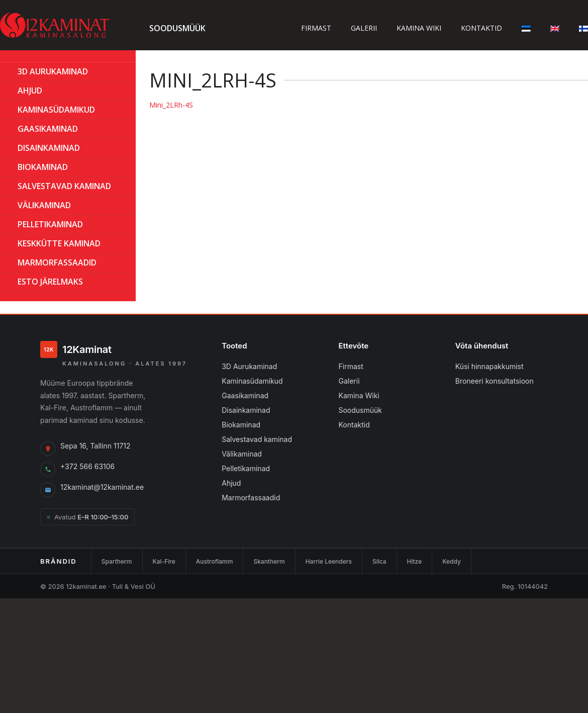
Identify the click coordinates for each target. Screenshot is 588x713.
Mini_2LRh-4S (171, 105)
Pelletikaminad (246, 468)
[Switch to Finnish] (583, 28)
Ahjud (231, 483)
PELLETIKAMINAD (50, 224)
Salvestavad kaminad (64, 186)
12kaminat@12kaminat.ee (102, 487)
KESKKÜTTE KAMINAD (59, 243)
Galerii (364, 28)
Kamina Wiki (359, 395)
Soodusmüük (177, 28)
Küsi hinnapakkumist (489, 366)
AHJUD (30, 91)
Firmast (316, 28)
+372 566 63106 (87, 466)
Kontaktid (481, 28)
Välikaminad (44, 205)
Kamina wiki (419, 28)
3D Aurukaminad (53, 71)
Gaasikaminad (245, 395)
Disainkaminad (49, 148)
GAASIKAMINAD (48, 129)
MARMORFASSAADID (57, 262)
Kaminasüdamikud (56, 110)
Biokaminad (241, 425)
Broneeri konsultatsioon (495, 381)
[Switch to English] (555, 28)
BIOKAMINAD (43, 167)
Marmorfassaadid (251, 498)
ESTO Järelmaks (50, 282)
